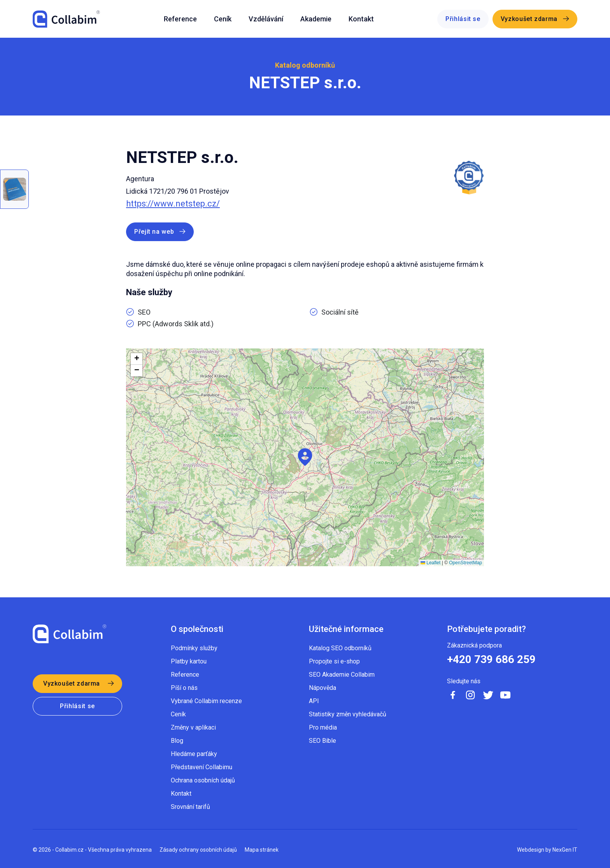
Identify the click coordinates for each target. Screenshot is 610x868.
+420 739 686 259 (491, 660)
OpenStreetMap (465, 563)
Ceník (223, 19)
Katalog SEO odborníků (340, 648)
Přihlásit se (463, 19)
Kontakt (361, 19)
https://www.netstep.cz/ (173, 204)
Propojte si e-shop (334, 661)
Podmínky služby (194, 648)
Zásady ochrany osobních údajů (198, 850)
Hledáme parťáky (194, 754)
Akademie (316, 19)
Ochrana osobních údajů (203, 780)
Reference (180, 19)
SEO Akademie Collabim (342, 675)
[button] (305, 457)
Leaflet (430, 563)
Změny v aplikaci (193, 727)
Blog (177, 741)
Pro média (323, 727)
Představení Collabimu (202, 767)
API (314, 701)
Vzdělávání (266, 19)
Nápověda (323, 688)
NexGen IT (565, 850)
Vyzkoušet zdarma (529, 19)
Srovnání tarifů (190, 807)
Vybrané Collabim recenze (206, 701)
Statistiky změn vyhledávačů (348, 714)
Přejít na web (154, 232)
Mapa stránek (262, 850)
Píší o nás (184, 688)
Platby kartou (189, 661)
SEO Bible (323, 741)
